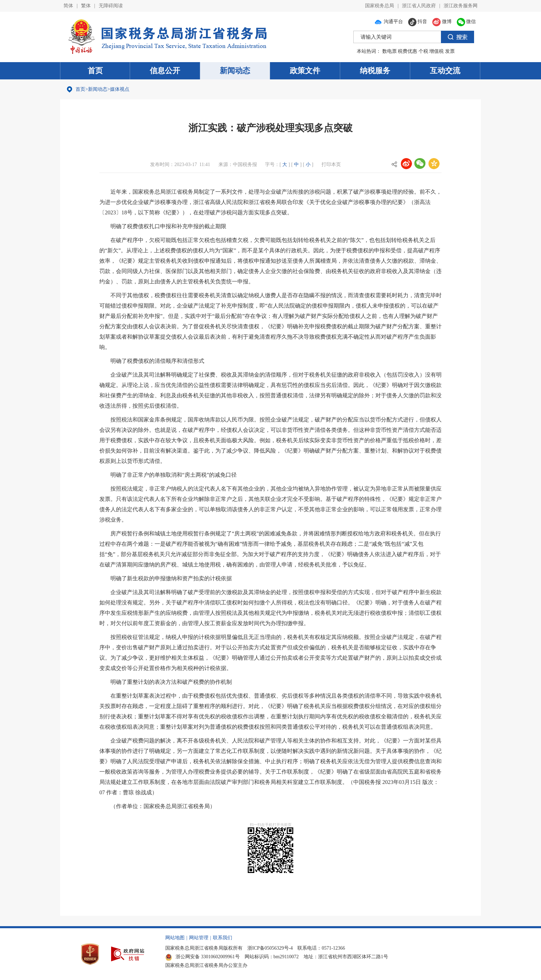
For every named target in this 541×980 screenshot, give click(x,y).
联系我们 (223, 938)
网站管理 (199, 938)
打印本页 (331, 164)
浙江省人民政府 (419, 6)
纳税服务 (375, 71)
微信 (466, 22)
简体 (68, 6)
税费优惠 (407, 51)
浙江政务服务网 (461, 6)
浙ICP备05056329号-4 (270, 948)
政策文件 (305, 71)
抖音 (418, 22)
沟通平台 (388, 22)
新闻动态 (235, 71)
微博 (442, 22)
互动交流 (445, 71)
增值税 (436, 51)
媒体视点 (120, 89)
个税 (423, 51)
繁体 (86, 6)
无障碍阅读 (111, 6)
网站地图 (175, 938)
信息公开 (165, 71)
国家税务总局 (380, 6)
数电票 (390, 51)
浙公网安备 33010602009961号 (203, 957)
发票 (450, 51)
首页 (95, 71)
